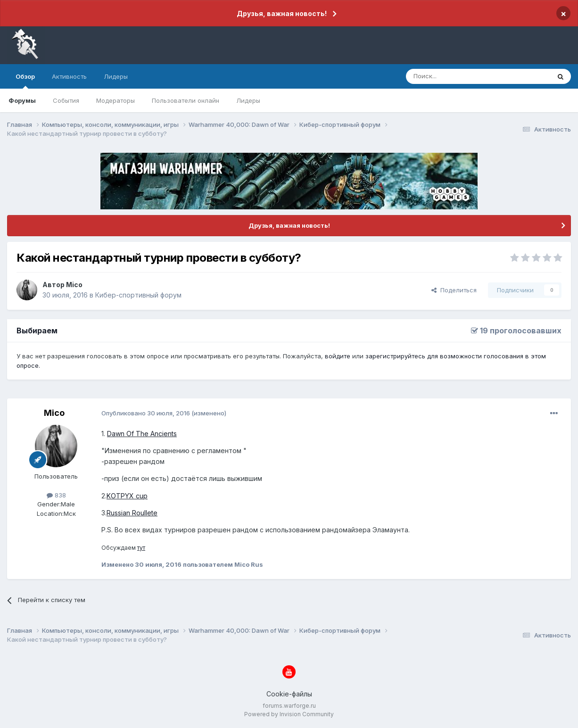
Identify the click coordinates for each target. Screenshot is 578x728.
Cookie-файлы (289, 694)
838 (56, 495)
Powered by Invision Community (289, 714)
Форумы (22, 100)
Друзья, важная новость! (282, 13)
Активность (69, 76)
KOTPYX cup (127, 496)
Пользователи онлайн (186, 100)
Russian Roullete (132, 513)
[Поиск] (456, 76)
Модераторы (116, 100)
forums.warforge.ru (289, 706)
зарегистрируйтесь (395, 356)
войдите (338, 356)
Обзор (25, 81)
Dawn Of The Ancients (142, 434)
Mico (74, 285)
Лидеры (248, 100)
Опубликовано (146, 413)
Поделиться (454, 290)
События (66, 100)
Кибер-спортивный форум (138, 295)
